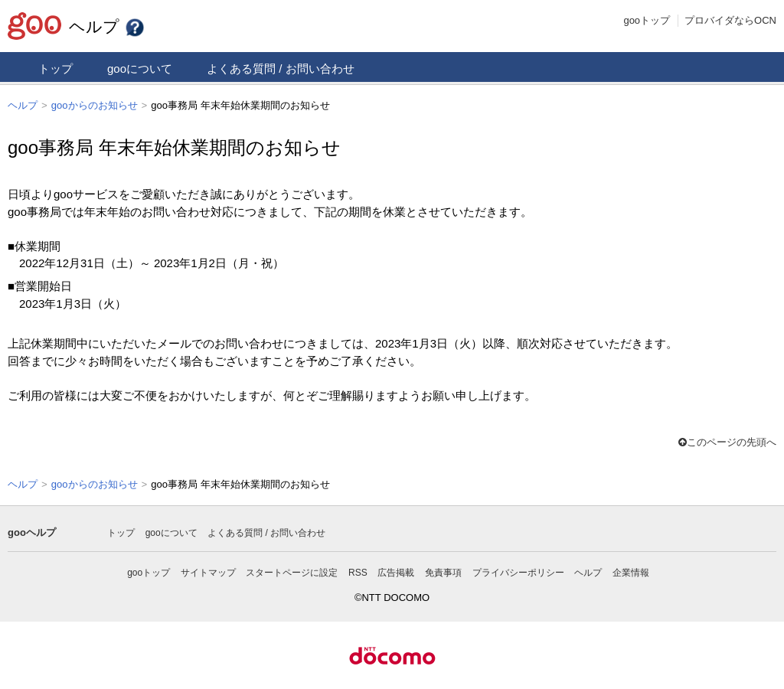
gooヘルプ (32, 531)
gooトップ (647, 20)
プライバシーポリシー (518, 571)
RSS (358, 571)
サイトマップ (208, 571)
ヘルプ (107, 26)
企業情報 (631, 571)
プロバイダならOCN (730, 20)
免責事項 (443, 571)
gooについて (140, 69)
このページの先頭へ (727, 441)
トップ (56, 69)
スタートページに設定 (292, 571)
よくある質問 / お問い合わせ (281, 69)
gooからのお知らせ (95, 105)
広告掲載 (396, 571)
